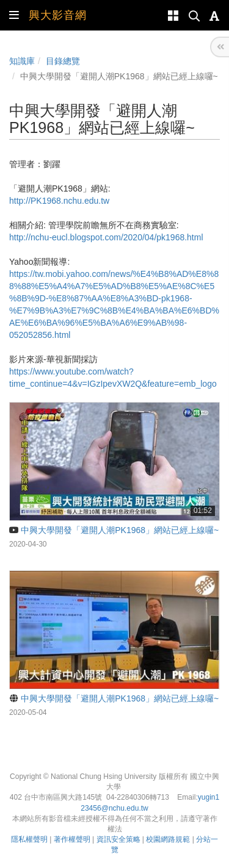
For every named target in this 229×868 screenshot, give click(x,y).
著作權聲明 (72, 839)
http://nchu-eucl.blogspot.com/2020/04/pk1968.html (106, 237)
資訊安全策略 (118, 839)
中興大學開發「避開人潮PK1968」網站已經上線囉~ (114, 530)
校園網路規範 (168, 839)
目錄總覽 (63, 61)
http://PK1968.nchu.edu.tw (59, 201)
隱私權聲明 (29, 839)
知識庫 (22, 61)
